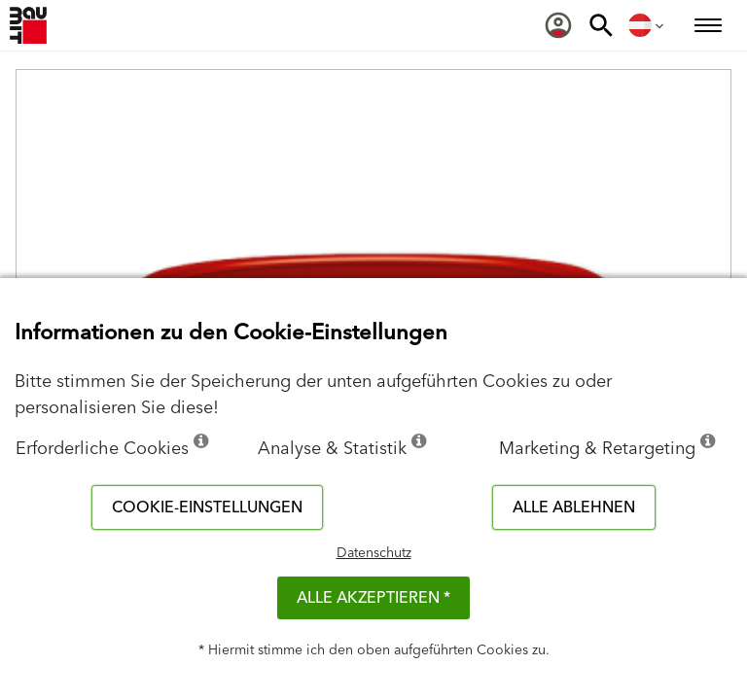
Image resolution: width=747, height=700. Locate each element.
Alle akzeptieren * (373, 598)
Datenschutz (374, 553)
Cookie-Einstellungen (207, 507)
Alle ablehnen (574, 507)
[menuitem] (558, 25)
